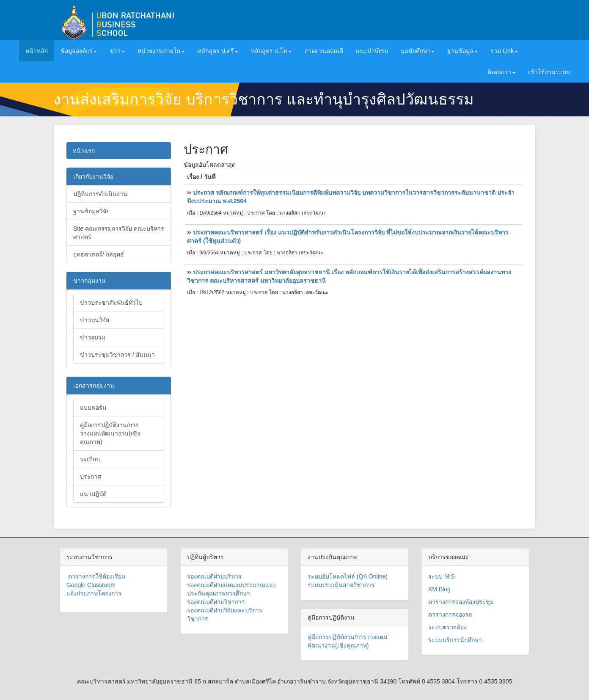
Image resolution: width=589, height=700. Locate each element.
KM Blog (439, 589)
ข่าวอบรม (93, 337)
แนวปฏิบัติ (93, 494)
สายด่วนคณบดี (324, 51)
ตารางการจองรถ (450, 615)
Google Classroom (91, 585)
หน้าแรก (84, 151)
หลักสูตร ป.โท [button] (271, 51)
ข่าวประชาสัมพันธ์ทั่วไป (111, 303)
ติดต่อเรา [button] (501, 72)
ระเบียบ (90, 459)
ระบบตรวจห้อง (447, 627)
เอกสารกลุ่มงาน (94, 386)
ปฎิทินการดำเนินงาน (100, 194)
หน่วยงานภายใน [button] (161, 51)
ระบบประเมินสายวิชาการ (341, 585)
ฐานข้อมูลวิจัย (91, 211)
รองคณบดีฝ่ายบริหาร (214, 576)
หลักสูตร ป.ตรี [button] (218, 51)
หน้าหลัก (40, 50)
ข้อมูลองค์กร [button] (79, 51)
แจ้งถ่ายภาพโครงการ (94, 593)
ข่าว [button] (117, 51)
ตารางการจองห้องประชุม (461, 602)
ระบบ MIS (442, 576)
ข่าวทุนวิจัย (95, 320)
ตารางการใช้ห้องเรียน (96, 576)
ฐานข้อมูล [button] (462, 51)
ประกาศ (91, 477)
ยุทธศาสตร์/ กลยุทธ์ (99, 254)
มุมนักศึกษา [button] (418, 51)
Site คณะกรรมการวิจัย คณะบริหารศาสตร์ (119, 233)
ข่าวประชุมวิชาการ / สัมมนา (117, 355)
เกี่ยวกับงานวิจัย (93, 176)
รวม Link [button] (504, 51)
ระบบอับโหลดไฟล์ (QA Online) (348, 576)
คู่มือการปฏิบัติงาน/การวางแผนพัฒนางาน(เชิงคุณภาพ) (110, 433)
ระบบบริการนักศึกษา (455, 640)
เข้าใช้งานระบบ (549, 72)
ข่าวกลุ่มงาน (89, 281)
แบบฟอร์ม (93, 408)
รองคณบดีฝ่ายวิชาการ (216, 602)
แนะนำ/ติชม (372, 51)
